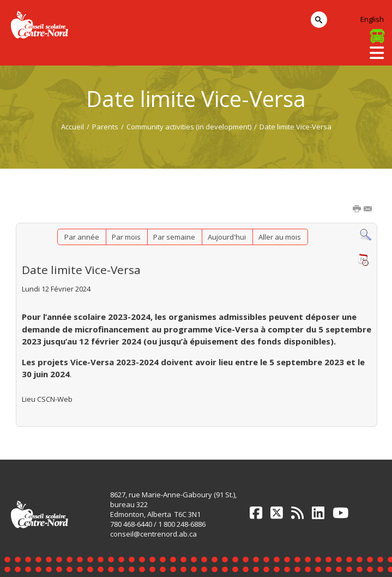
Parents (105, 127)
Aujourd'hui (227, 237)
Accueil (73, 127)
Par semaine (174, 237)
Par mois (126, 237)
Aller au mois (280, 237)
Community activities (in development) (189, 127)
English (372, 19)
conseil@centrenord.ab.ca (153, 534)
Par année (82, 237)
